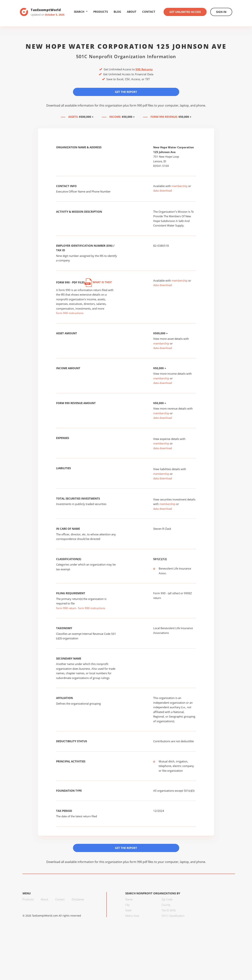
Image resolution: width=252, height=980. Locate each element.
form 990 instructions (70, 313)
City (127, 905)
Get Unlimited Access (185, 12)
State (128, 910)
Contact (149, 12)
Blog (117, 12)
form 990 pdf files (142, 105)
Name (129, 899)
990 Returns (144, 69)
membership (180, 186)
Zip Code (167, 899)
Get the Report (126, 92)
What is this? (98, 282)
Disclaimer (78, 899)
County (166, 905)
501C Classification (173, 916)
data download (163, 191)
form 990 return (66, 608)
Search (81, 12)
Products (101, 12)
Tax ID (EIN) (169, 910)
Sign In (221, 12)
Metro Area (132, 916)
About (132, 12)
